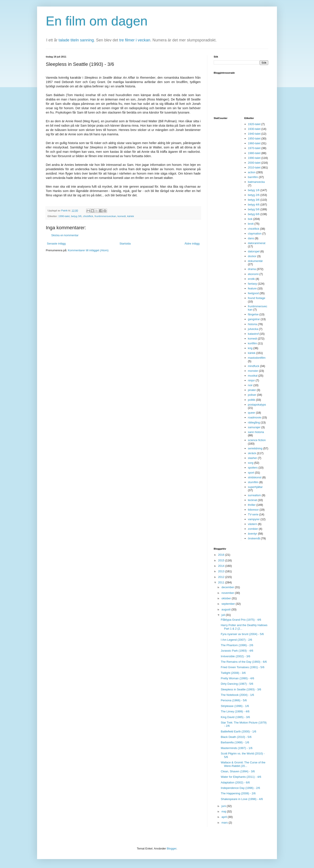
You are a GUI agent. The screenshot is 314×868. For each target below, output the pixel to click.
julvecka (253, 329)
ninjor (251, 380)
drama (252, 269)
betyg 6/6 (254, 214)
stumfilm (253, 482)
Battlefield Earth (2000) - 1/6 (238, 731)
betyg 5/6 (254, 209)
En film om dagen (97, 21)
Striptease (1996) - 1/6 (235, 706)
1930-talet (254, 129)
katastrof (253, 334)
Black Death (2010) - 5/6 (236, 737)
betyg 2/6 (254, 195)
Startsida (125, 244)
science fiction (257, 440)
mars (225, 823)
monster (253, 371)
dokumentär (255, 261)
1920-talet (254, 124)
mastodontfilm (257, 358)
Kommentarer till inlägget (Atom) (88, 250)
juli (224, 615)
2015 (222, 560)
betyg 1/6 (254, 190)
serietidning (255, 448)
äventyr (253, 534)
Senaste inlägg (56, 244)
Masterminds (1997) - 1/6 (236, 748)
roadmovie (255, 417)
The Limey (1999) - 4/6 (235, 711)
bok (250, 219)
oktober (227, 598)
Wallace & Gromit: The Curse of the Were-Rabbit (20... (243, 764)
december (228, 587)
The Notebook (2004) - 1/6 (237, 695)
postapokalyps (257, 405)
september (229, 604)
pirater (252, 390)
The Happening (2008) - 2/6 (238, 793)
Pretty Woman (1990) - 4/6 (237, 678)
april (225, 817)
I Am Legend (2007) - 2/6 (236, 640)
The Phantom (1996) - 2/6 (237, 645)
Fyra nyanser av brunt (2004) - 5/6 (242, 634)
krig (250, 348)
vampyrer (254, 519)
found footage (257, 298)
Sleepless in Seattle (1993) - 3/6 (241, 689)
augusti (227, 609)
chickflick (88, 216)
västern (253, 524)
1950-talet (254, 138)
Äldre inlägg (192, 244)
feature (252, 288)
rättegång (254, 422)
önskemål (254, 538)
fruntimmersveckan (105, 216)
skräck (252, 453)
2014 (222, 566)
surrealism (254, 495)
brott (251, 224)
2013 (222, 571)
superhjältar (255, 487)
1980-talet (254, 153)
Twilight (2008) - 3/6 (233, 673)
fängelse (253, 314)
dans (251, 238)
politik (252, 400)
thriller (252, 505)
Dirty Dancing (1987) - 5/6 (237, 684)
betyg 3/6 (76, 216)
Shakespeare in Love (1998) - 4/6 (242, 799)
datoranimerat (257, 243)
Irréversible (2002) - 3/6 (235, 656)
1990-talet (64, 216)
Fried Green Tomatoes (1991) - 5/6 (242, 667)
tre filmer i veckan (135, 40)
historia (253, 324)
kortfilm (253, 343)
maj (224, 811)
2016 (222, 555)
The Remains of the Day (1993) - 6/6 (244, 662)
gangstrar (254, 319)
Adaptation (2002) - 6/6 (235, 782)
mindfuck (254, 366)
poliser (252, 395)
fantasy (253, 284)
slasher (253, 458)
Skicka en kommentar (65, 235)
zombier (253, 529)
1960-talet (254, 143)
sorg (251, 463)
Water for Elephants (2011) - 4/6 (241, 777)
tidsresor (253, 510)
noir (250, 385)
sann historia (256, 432)
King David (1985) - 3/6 (235, 717)
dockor (252, 256)
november (228, 593)
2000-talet (254, 163)
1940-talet (254, 134)
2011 (222, 582)
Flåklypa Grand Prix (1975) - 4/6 (241, 620)
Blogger (172, 848)
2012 (222, 577)
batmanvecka (256, 182)
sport (251, 473)
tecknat (253, 500)
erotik (251, 279)
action (252, 172)
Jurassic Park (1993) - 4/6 (237, 651)
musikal (253, 376)
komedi (122, 216)
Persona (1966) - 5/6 (234, 700)
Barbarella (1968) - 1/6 (235, 742)
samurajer (254, 427)
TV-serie (253, 514)
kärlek (131, 216)
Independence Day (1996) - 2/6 (240, 788)
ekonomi (253, 274)
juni (224, 806)
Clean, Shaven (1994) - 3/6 (238, 771)
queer (252, 413)
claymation (255, 234)
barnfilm (253, 177)
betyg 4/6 (254, 205)
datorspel (254, 251)
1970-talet (254, 148)
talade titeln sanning (76, 40)
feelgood (253, 293)
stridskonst (255, 477)
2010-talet (254, 167)
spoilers (253, 468)
